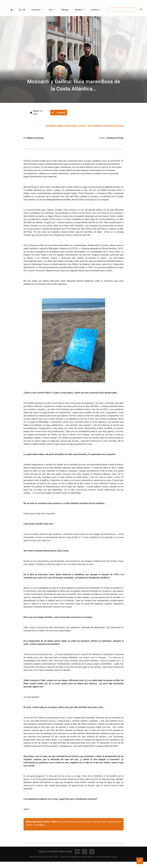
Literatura (37, 16)
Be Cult (22, 16)
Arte (52, 16)
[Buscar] (141, 15)
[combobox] (122, 15)
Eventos (80, 16)
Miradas (65, 16)
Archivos (96, 16)
